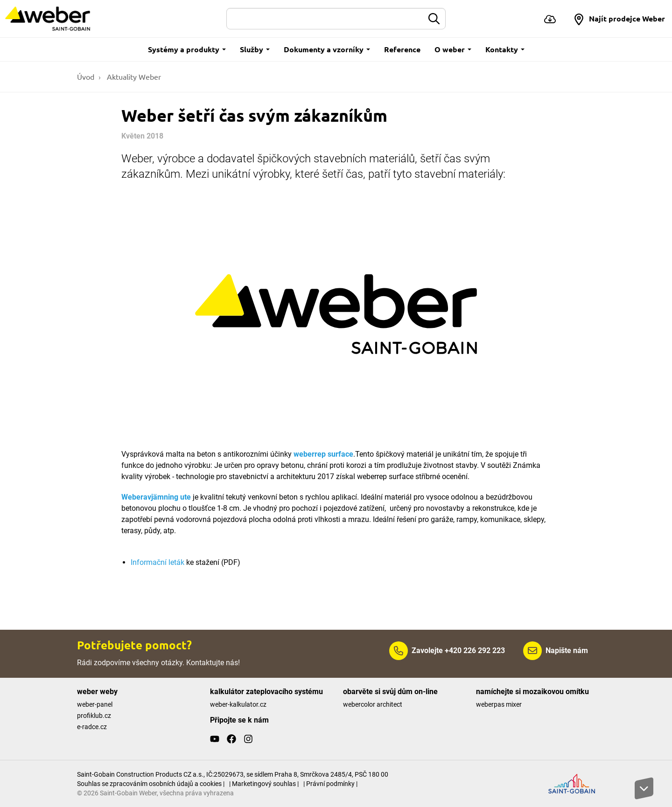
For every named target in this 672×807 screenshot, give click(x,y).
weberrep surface (323, 454)
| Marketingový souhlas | (264, 784)
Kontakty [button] (505, 49)
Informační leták (157, 562)
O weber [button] (453, 49)
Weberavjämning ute (156, 497)
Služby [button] (255, 49)
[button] (619, 19)
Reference (402, 49)
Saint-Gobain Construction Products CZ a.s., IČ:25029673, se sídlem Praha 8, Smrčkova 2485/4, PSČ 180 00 (233, 774)
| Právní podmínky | (330, 784)
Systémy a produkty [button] (187, 49)
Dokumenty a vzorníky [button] (327, 49)
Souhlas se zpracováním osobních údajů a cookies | (151, 784)
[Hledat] (325, 19)
